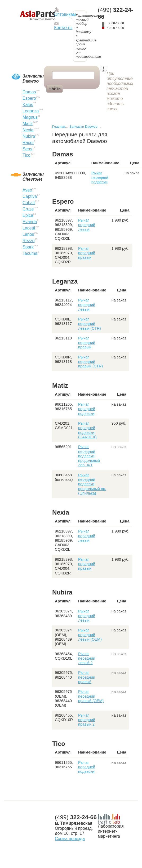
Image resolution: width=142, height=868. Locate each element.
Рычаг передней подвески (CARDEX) (87, 430)
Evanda (30, 222)
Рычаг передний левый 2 (87, 658)
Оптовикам (65, 14)
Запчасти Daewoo (83, 126)
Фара (73, 97)
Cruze (28, 209)
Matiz (28, 124)
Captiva (30, 196)
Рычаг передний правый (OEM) (91, 696)
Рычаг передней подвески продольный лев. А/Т (89, 456)
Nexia (28, 130)
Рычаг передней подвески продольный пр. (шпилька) (92, 484)
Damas (29, 92)
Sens (27, 149)
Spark (28, 247)
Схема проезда (70, 839)
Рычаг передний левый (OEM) (90, 635)
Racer (28, 143)
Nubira (29, 136)
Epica (28, 215)
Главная (59, 126)
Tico (26, 155)
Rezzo (28, 241)
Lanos (28, 234)
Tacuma (30, 253)
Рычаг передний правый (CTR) (90, 362)
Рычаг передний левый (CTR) (90, 324)
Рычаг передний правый (87, 253)
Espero (29, 98)
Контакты (63, 28)
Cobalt (29, 203)
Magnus (30, 117)
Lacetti (29, 228)
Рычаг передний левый (87, 225)
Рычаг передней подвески (100, 178)
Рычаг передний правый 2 (87, 720)
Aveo (27, 190)
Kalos (28, 105)
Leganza (31, 111)
